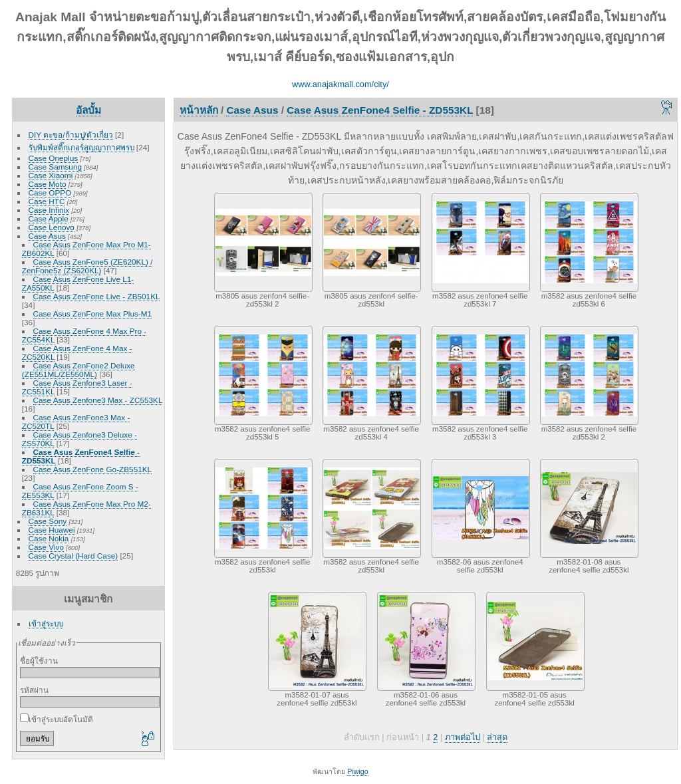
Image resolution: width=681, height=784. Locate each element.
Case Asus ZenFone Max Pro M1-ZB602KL (86, 249)
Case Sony (48, 521)
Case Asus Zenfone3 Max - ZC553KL (98, 400)
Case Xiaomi (51, 175)
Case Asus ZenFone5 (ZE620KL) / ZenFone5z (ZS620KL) (87, 266)
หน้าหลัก (199, 110)
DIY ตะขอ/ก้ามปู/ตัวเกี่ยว (71, 135)
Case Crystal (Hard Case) (73, 556)
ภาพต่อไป (463, 737)
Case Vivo (46, 547)
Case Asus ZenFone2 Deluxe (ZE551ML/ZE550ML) (78, 370)
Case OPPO (50, 193)
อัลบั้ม (88, 110)
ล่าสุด (497, 737)
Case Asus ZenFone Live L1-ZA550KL (78, 283)
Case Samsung (55, 167)
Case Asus (47, 236)
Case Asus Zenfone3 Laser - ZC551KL (77, 387)
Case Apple (49, 218)
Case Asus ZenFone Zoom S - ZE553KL (80, 491)
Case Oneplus (54, 158)
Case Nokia (49, 538)
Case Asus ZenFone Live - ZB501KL (97, 296)
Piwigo (357, 771)
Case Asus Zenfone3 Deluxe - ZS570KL (79, 439)
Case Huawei (52, 530)
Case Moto (48, 184)
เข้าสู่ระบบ (46, 623)
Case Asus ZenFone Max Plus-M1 (93, 314)
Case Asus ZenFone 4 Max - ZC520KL (77, 352)
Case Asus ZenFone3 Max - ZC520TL (76, 422)
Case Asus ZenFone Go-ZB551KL (92, 469)
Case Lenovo (52, 227)
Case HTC (47, 201)
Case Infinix (49, 210)
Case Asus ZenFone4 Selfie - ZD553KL (81, 456)
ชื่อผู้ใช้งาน (39, 661)
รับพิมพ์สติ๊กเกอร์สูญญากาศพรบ (81, 147)
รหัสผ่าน (34, 690)
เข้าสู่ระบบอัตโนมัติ (57, 719)
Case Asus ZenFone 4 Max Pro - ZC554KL (84, 335)
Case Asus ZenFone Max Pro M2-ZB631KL (86, 508)
